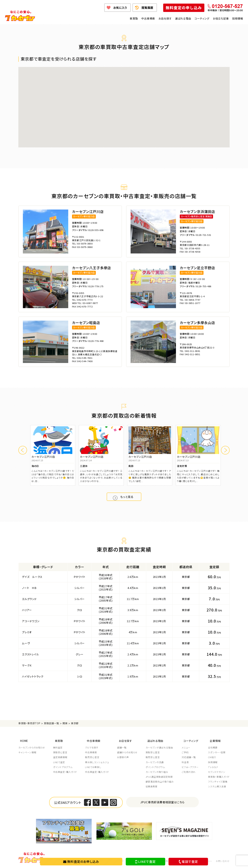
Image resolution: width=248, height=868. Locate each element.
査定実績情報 (60, 757)
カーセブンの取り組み (158, 772)
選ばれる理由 (183, 18)
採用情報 (238, 18)
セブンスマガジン (217, 772)
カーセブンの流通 (156, 762)
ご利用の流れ (190, 772)
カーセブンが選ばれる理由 (160, 748)
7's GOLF (213, 767)
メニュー (187, 748)
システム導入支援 (217, 787)
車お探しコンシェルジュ (98, 762)
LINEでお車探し (94, 767)
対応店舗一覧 (190, 757)
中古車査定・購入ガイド (65, 772)
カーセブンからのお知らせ (32, 748)
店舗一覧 (123, 748)
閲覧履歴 (147, 8)
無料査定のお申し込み (81, 861)
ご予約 (186, 752)
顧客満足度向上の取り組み (161, 782)
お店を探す (165, 18)
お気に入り (120, 8)
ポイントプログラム (63, 767)
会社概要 (213, 748)
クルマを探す (92, 748)
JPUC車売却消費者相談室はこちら (163, 802)
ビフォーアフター (191, 767)
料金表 (186, 762)
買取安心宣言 (60, 752)
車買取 (134, 18)
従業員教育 (152, 787)
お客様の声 (124, 757)
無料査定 (58, 748)
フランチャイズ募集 (218, 782)
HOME (22, 742)
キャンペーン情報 (27, 752)
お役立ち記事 (221, 18)
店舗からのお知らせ (128, 752)
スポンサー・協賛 (217, 752)
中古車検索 (148, 18)
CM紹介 (212, 757)
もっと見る (128, 498)
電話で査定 (188, 862)
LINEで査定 (145, 862)
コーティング (202, 18)
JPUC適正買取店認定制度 (160, 777)
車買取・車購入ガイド (219, 777)
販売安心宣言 (93, 757)
